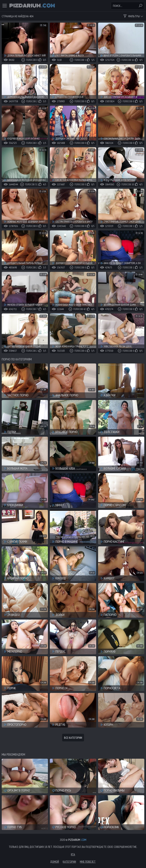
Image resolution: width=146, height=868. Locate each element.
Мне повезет (88, 862)
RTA (73, 854)
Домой (55, 862)
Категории (69, 862)
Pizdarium (32, 6)
